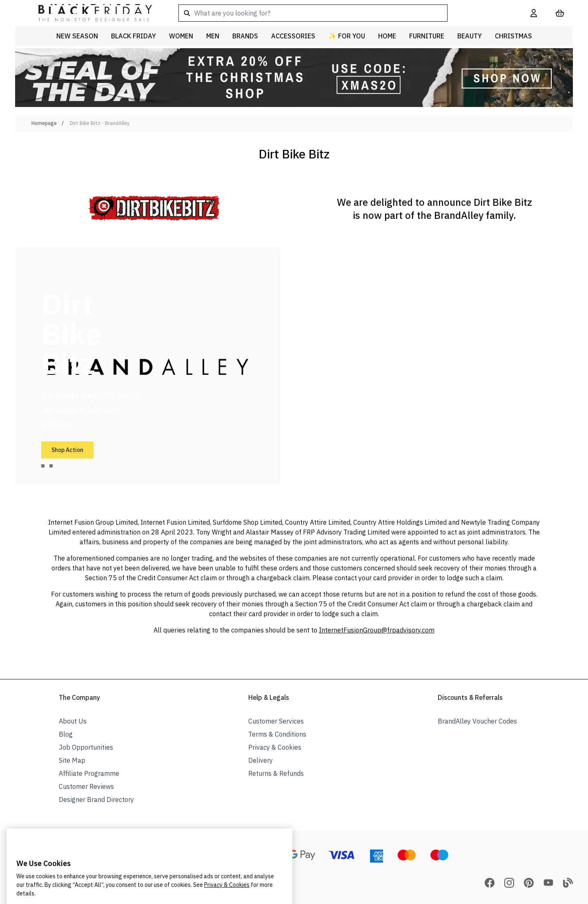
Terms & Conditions (277, 734)
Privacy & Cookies (275, 747)
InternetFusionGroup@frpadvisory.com (377, 630)
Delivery (261, 760)
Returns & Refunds (276, 773)
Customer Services (276, 721)
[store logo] (89, 13)
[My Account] (534, 13)
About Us (73, 721)
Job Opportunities (86, 747)
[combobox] (341, 13)
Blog (66, 734)
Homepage (44, 123)
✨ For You (347, 36)
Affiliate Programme (89, 773)
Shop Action (67, 450)
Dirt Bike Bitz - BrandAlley (100, 123)
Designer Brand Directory (96, 799)
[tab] (43, 466)
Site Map (72, 760)
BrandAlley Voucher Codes (477, 721)
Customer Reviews (86, 786)
